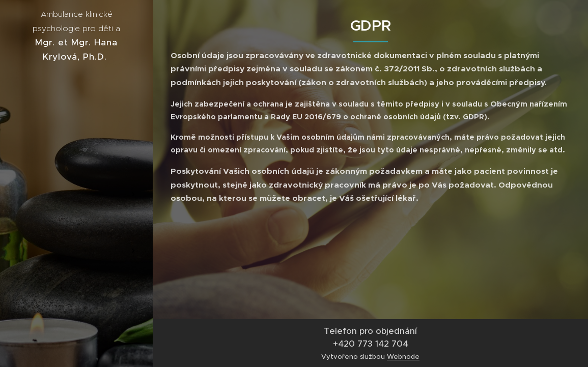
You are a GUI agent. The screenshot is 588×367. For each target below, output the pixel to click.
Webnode (403, 357)
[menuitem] (76, 164)
